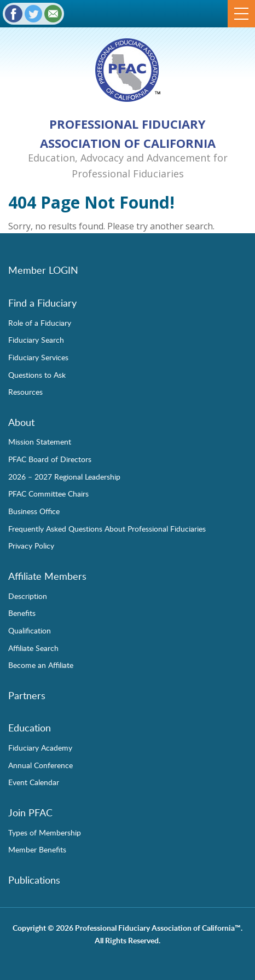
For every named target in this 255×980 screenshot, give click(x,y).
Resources (25, 391)
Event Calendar (34, 782)
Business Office (34, 511)
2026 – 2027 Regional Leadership (64, 476)
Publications (34, 880)
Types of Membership (45, 832)
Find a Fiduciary (42, 303)
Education (30, 728)
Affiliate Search (33, 648)
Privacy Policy (31, 545)
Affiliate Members (47, 576)
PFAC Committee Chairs (48, 493)
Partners (27, 695)
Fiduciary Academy (40, 747)
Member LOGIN (43, 270)
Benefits (22, 613)
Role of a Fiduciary (40, 322)
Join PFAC (30, 812)
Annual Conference (40, 765)
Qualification (30, 630)
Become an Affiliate (41, 665)
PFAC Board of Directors (50, 459)
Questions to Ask (37, 374)
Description (28, 596)
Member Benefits (37, 849)
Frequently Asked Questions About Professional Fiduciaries (107, 528)
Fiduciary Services (38, 357)
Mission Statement (40, 441)
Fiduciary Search (36, 339)
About (21, 422)
